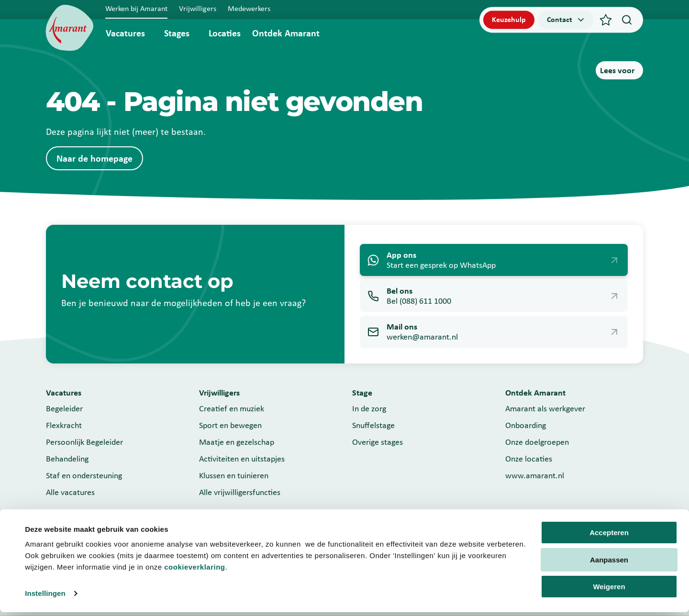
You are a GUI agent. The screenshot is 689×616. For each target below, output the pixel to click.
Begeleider (64, 408)
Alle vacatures (70, 492)
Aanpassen (609, 563)
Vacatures (125, 33)
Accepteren (609, 536)
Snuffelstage (373, 425)
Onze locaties (529, 459)
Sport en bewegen (230, 425)
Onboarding (526, 425)
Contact (566, 19)
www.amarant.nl (535, 475)
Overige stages (378, 442)
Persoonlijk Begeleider (84, 442)
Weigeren (609, 590)
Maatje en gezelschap (237, 442)
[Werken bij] (70, 28)
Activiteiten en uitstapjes (242, 459)
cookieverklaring (194, 571)
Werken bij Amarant (136, 8)
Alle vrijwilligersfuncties (240, 492)
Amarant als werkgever (545, 408)
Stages (177, 33)
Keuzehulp (509, 19)
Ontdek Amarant (286, 33)
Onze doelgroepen (537, 442)
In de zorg (369, 408)
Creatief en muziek (232, 408)
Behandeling (67, 459)
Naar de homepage (94, 158)
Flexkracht (64, 425)
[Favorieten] (606, 20)
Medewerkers (249, 8)
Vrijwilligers (198, 8)
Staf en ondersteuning (84, 475)
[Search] (627, 20)
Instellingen (45, 597)
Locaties (225, 33)
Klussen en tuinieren (234, 475)
